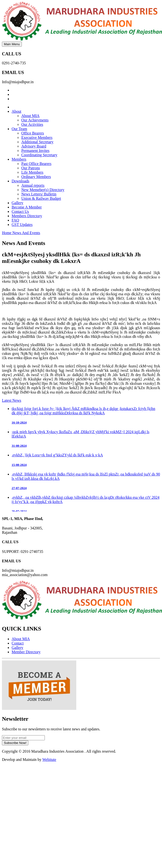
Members (19, 159)
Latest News (12, 400)
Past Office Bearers (36, 164)
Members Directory (27, 216)
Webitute (49, 760)
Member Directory (26, 652)
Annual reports (33, 185)
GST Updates (22, 225)
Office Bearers (33, 133)
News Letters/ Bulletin (39, 194)
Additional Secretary (37, 142)
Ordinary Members (36, 177)
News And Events (26, 233)
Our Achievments (35, 120)
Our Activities (32, 124)
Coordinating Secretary (39, 155)
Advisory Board (34, 146)
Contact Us (20, 211)
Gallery (17, 203)
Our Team (19, 129)
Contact (18, 643)
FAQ (15, 220)
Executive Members (37, 137)
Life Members (32, 172)
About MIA (30, 116)
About (16, 111)
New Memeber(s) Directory (43, 190)
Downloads (20, 181)
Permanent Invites (35, 151)
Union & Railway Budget (41, 198)
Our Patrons (31, 168)
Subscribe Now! (15, 743)
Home (7, 233)
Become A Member (27, 207)
